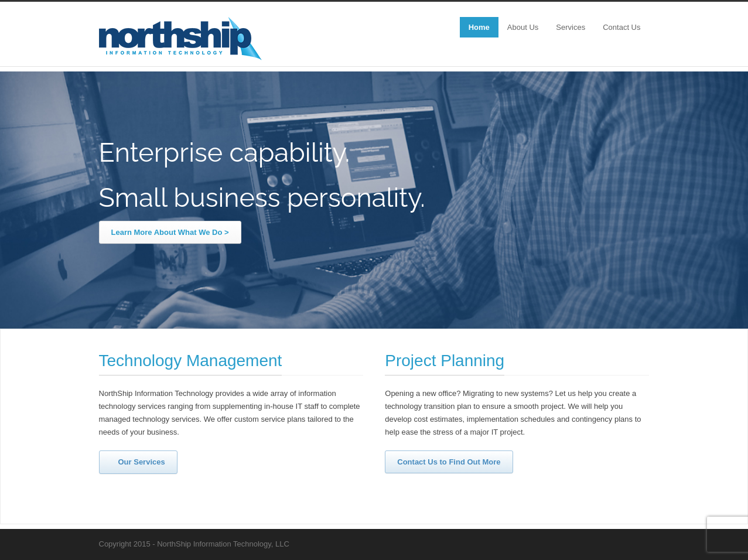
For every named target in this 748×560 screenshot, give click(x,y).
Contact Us (621, 27)
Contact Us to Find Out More (449, 462)
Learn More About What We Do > (170, 232)
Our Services (136, 462)
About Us (523, 27)
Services (571, 27)
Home (479, 27)
